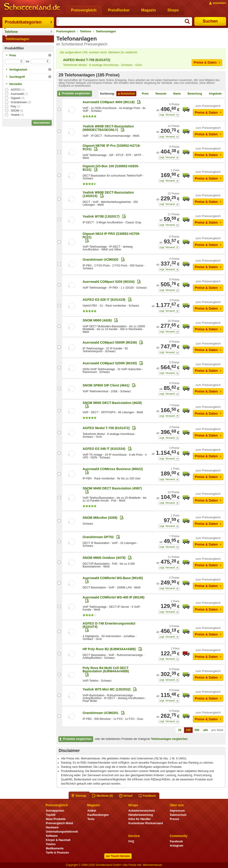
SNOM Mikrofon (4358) (100, 518)
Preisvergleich (66, 31)
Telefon (51, 844)
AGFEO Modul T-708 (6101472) (87, 60)
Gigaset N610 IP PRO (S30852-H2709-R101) (111, 235)
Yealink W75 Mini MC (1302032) (107, 689)
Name (175, 94)
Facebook (176, 841)
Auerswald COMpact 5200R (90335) (110, 363)
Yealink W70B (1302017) (101, 216)
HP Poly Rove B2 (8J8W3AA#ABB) (109, 649)
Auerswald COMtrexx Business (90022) (113, 469)
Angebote (213, 94)
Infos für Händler (140, 819)
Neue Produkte (56, 819)
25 (180, 730)
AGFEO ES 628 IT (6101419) (104, 300)
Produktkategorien (23, 22)
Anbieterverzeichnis (142, 811)
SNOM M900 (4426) (97, 320)
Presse (174, 819)
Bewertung (193, 94)
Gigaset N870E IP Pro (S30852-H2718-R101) (112, 147)
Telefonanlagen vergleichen (169, 739)
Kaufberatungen (98, 815)
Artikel (92, 811)
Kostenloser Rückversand (146, 823)
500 (197, 730)
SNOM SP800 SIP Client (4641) (106, 385)
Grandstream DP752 (98, 537)
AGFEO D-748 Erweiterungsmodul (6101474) (109, 625)
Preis (143, 94)
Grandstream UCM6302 (101, 260)
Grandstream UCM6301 (101, 713)
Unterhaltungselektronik (62, 832)
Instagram (176, 846)
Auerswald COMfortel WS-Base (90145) (113, 578)
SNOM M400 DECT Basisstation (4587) (112, 488)
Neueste (159, 94)
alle (206, 730)
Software (52, 836)
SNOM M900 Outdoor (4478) (104, 558)
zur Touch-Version (118, 856)
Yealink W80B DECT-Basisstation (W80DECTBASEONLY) (108, 128)
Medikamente (55, 848)
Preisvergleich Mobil (59, 823)
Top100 (51, 815)
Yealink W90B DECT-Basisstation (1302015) (108, 194)
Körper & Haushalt (58, 840)
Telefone (11, 32)
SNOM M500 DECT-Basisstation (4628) (112, 403)
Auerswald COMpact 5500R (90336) (110, 342)
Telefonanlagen (17, 39)
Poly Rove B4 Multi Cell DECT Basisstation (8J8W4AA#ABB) (106, 670)
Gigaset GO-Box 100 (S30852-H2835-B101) (111, 168)
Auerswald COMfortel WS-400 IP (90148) (114, 597)
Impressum (177, 811)
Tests (91, 819)
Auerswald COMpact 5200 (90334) (109, 282)
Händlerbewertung (141, 815)
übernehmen (42, 123)
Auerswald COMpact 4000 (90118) (109, 102)
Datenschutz (178, 815)
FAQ (131, 841)
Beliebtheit (126, 94)
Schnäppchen (55, 811)
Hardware (52, 827)
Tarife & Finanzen (57, 853)
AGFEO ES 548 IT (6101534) (104, 449)
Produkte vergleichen (74, 94)
